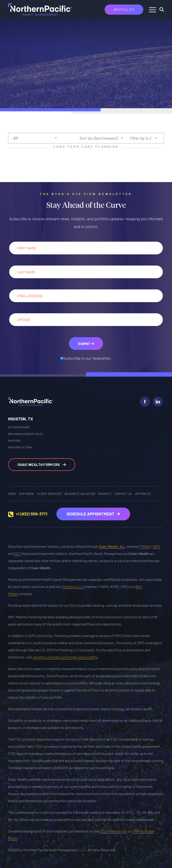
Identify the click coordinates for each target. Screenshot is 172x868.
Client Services (49, 494)
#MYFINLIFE (124, 9)
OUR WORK (26, 494)
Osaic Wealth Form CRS (42, 464)
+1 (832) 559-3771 (32, 514)
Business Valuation (80, 494)
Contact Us (123, 494)
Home (12, 494)
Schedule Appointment (93, 514)
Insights (105, 494)
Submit (86, 344)
